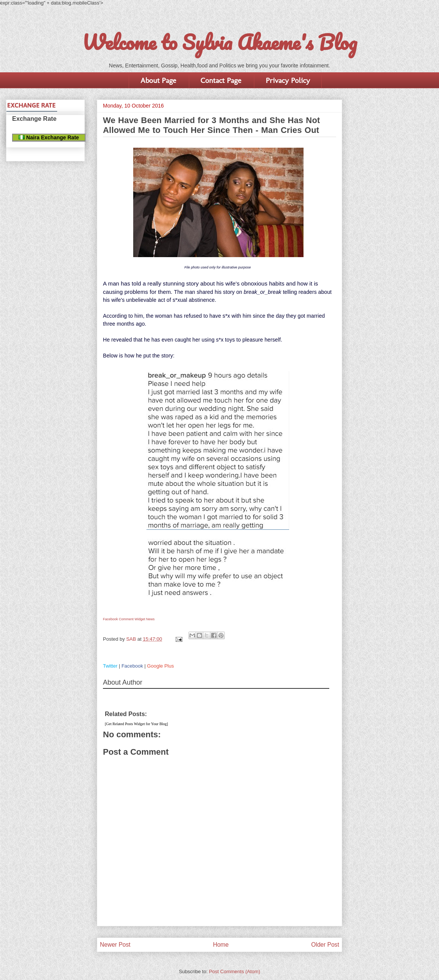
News (150, 619)
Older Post (325, 945)
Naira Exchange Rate (49, 137)
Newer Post (115, 945)
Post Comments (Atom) (234, 971)
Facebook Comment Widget (124, 619)
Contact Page (221, 80)
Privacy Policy (288, 80)
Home (221, 945)
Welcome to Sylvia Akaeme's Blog (219, 42)
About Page (158, 80)
